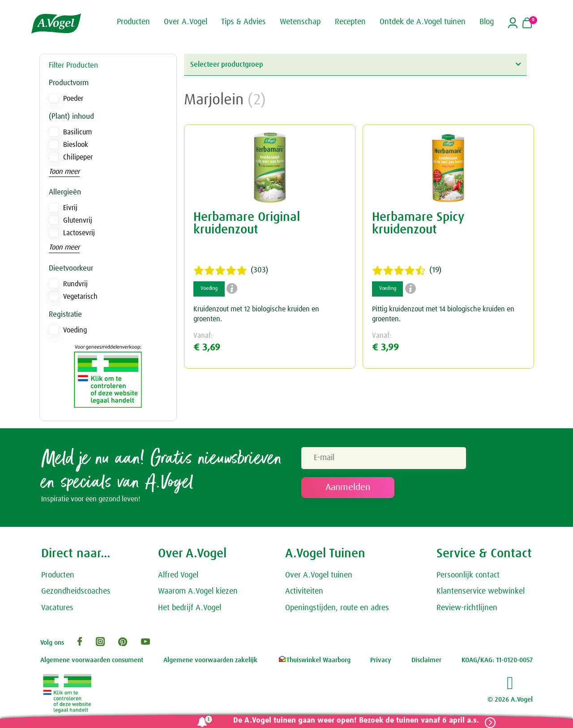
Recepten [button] (350, 22)
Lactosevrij (79, 233)
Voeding (75, 330)
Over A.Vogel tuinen (319, 577)
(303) (231, 271)
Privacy (381, 662)
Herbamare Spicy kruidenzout (418, 224)
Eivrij (70, 208)
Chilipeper (78, 157)
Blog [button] (487, 22)
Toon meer (64, 172)
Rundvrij (75, 284)
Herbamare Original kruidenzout (247, 224)
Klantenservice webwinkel (481, 594)
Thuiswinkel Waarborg (314, 662)
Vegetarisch (80, 297)
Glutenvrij (78, 220)
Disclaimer (426, 662)
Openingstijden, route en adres (337, 610)
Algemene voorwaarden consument (92, 662)
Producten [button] (133, 22)
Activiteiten (304, 594)
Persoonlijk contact (468, 577)
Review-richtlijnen (467, 610)
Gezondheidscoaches (76, 594)
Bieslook (76, 145)
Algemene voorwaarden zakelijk (210, 662)
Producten (58, 577)
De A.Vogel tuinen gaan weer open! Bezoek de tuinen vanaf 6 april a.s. (353, 721)
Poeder (73, 99)
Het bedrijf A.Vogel (190, 610)
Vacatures (57, 610)
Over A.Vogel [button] (186, 22)
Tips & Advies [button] (244, 22)
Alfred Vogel (178, 577)
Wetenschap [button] (300, 22)
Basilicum (77, 132)
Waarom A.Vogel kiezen (198, 594)
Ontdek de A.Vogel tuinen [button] (423, 22)
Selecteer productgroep (355, 64)
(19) (407, 271)
